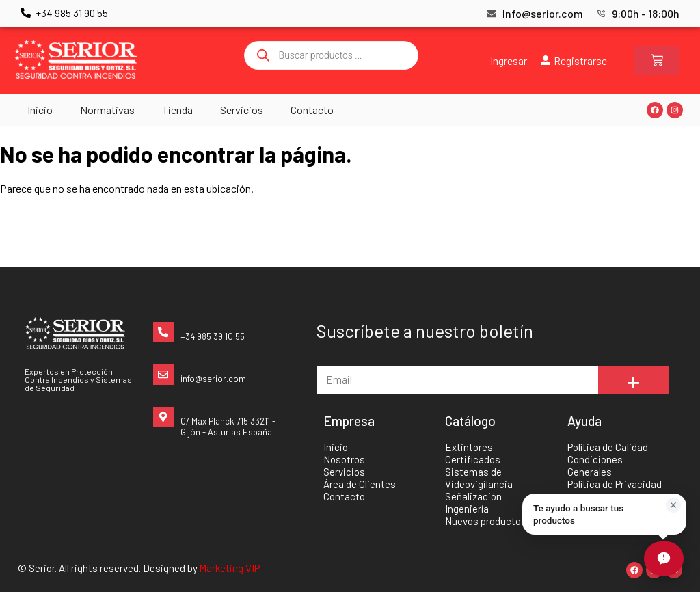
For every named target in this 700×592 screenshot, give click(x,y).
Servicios (242, 110)
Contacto (312, 110)
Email (329, 360)
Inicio (40, 110)
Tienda (177, 110)
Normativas (107, 110)
